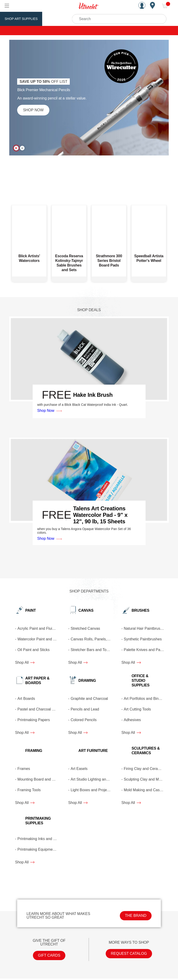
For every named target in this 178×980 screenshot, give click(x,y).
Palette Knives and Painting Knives (145, 650)
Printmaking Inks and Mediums (39, 839)
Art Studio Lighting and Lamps (92, 779)
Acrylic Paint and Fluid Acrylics (39, 628)
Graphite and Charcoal (89, 699)
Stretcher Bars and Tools (91, 650)
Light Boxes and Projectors (92, 790)
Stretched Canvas (85, 628)
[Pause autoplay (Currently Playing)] (22, 148)
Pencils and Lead (85, 709)
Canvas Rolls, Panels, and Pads (92, 639)
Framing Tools (29, 790)
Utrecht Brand (61, 19)
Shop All (25, 662)
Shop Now (33, 110)
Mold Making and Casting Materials (145, 790)
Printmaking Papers (34, 720)
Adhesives (132, 720)
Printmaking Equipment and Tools (39, 849)
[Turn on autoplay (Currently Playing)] (16, 148)
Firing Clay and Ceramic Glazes (145, 769)
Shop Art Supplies (21, 19)
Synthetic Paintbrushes (143, 639)
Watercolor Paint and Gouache (39, 639)
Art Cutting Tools (137, 709)
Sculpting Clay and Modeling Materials (145, 779)
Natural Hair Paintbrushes (145, 628)
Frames (24, 769)
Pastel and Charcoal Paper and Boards (39, 709)
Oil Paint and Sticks (33, 650)
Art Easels (79, 769)
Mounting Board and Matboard (39, 779)
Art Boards (26, 699)
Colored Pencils (84, 720)
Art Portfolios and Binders (145, 699)
